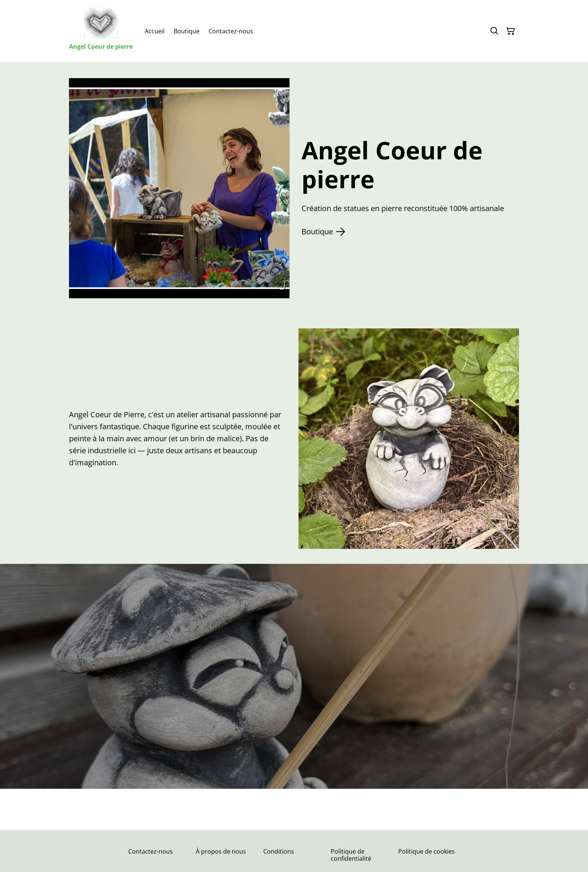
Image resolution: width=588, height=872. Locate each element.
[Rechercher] (494, 31)
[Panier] (511, 31)
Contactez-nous (151, 851)
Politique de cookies (427, 851)
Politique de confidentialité (351, 855)
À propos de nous (221, 851)
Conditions (279, 851)
